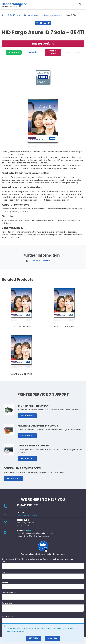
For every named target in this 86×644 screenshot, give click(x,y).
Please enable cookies (27, 515)
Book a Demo (53, 52)
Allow (53, 638)
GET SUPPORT (27, 416)
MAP (29, 530)
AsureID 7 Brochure (42, 261)
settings (34, 638)
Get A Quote (14, 52)
